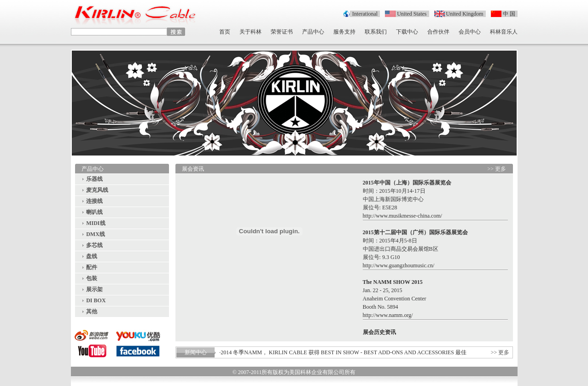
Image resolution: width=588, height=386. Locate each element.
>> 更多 (497, 169)
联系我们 (376, 32)
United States (412, 14)
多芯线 (94, 245)
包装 (92, 278)
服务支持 (344, 32)
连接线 (94, 201)
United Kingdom (465, 14)
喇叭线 (94, 212)
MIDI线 (96, 223)
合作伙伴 (438, 32)
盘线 (92, 256)
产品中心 (313, 32)
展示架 (94, 289)
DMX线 (96, 234)
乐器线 (94, 179)
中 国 (509, 14)
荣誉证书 (282, 32)
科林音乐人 (504, 32)
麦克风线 (97, 190)
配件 (92, 267)
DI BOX (96, 300)
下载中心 (407, 32)
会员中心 (470, 32)
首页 (225, 32)
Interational (365, 14)
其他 (92, 311)
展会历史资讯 (379, 332)
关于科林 (250, 32)
